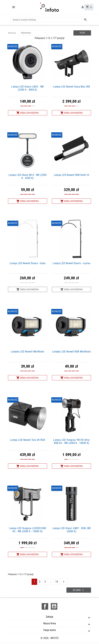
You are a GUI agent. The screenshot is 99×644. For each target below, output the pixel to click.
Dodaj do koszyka (28, 113)
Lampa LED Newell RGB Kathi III (72, 175)
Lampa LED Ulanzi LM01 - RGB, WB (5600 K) (72, 530)
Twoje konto (49, 630)
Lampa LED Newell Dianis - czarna (71, 263)
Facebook (45, 606)
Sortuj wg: (12, 33)
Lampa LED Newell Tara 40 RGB (28, 440)
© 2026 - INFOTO (50, 638)
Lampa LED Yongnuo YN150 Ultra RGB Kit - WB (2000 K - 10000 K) (71, 441)
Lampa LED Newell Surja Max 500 (71, 87)
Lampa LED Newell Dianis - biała (28, 263)
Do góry (79, 590)
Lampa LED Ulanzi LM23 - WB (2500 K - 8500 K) (27, 88)
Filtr (82, 33)
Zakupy (49, 617)
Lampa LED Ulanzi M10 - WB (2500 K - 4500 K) (28, 176)
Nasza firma (50, 623)
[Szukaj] (46, 20)
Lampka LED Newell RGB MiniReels (71, 352)
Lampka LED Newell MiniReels (27, 352)
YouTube (54, 606)
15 (57, 582)
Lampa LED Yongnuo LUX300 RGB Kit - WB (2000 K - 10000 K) (28, 530)
